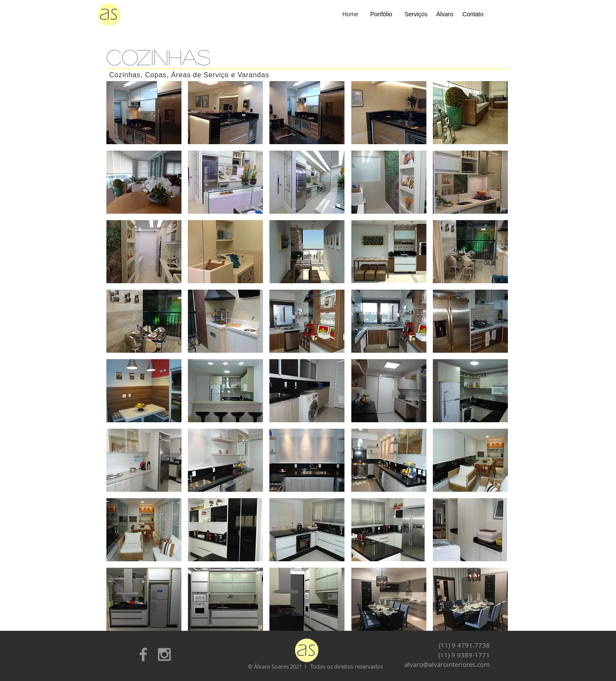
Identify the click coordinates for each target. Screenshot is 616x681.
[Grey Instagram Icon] (164, 654)
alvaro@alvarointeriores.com (447, 664)
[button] (144, 113)
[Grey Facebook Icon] (143, 654)
